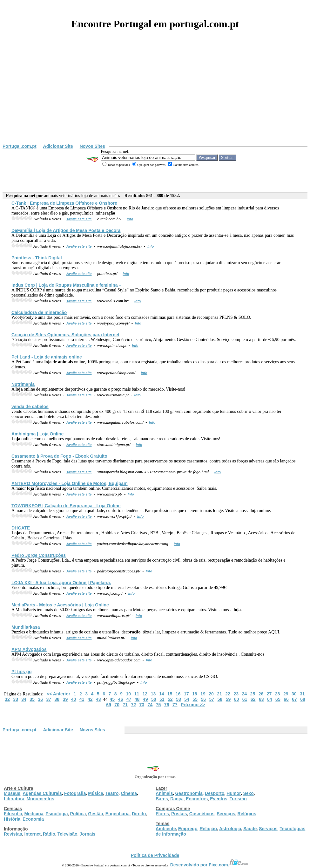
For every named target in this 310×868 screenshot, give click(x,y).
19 (203, 694)
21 (219, 694)
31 (302, 694)
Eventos (219, 799)
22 (228, 694)
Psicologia (57, 814)
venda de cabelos (30, 407)
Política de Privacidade (155, 855)
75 (158, 705)
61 (245, 699)
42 (90, 699)
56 (203, 699)
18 (195, 694)
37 (49, 699)
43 (98, 699)
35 (32, 699)
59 (228, 699)
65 (278, 699)
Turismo (238, 799)
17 (186, 694)
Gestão (95, 814)
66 (286, 699)
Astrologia (230, 829)
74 (150, 705)
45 (112, 699)
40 (74, 699)
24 (244, 694)
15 (170, 694)
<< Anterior (58, 694)
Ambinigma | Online (37, 434)
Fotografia (75, 793)
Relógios (247, 814)
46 (121, 699)
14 (162, 694)
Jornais (88, 834)
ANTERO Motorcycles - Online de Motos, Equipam (70, 483)
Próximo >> (193, 705)
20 (211, 694)
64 (270, 699)
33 (16, 699)
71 (125, 705)
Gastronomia (189, 793)
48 (137, 699)
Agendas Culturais (42, 793)
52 (170, 699)
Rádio (49, 834)
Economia (33, 819)
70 (117, 705)
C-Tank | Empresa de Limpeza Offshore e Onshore (64, 203)
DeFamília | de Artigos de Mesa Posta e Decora (66, 230)
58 (220, 699)
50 (154, 699)
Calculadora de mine (39, 312)
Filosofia (13, 814)
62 (253, 699)
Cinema (129, 793)
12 (145, 694)
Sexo (248, 793)
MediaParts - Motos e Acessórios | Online (60, 605)
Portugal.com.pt (20, 146)
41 (82, 699)
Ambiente (166, 829)
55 (195, 699)
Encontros (197, 799)
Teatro (112, 793)
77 (175, 705)
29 (286, 694)
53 (179, 699)
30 (294, 694)
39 (65, 699)
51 (162, 699)
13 (153, 694)
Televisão (67, 834)
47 (129, 699)
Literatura (14, 799)
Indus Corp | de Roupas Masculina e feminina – (66, 285)
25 (253, 694)
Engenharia (118, 814)
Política (78, 814)
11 (137, 694)
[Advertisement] (155, 96)
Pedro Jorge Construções (39, 555)
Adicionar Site (58, 146)
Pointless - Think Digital (37, 258)
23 (236, 694)
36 (40, 699)
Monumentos (40, 799)
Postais (179, 814)
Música (95, 793)
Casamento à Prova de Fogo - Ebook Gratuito (59, 456)
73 (142, 705)
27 (269, 694)
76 (167, 705)
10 (128, 694)
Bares (162, 799)
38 (57, 699)
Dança (177, 799)
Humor (234, 793)
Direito (139, 814)
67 (294, 699)
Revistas (13, 834)
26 (261, 694)
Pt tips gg (22, 672)
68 (303, 699)
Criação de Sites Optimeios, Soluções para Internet (65, 335)
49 (145, 699)
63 (261, 699)
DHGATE (21, 528)
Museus (12, 793)
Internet (33, 834)
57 (212, 699)
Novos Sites (92, 146)
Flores (162, 814)
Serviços (226, 814)
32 (7, 699)
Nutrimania (23, 384)
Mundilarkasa (26, 627)
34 (24, 699)
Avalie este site (79, 219)
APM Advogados (29, 649)
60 (237, 699)
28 (278, 694)
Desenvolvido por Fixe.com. (209, 865)
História (12, 819)
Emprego (188, 829)
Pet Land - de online (47, 357)
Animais (164, 793)
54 (187, 699)
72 (134, 705)
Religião (208, 829)
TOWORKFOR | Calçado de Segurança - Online (66, 506)
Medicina (34, 814)
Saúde (250, 829)
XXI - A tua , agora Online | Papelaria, (61, 583)
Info (130, 219)
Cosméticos (202, 814)
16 (178, 694)
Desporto (215, 793)
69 (109, 705)
